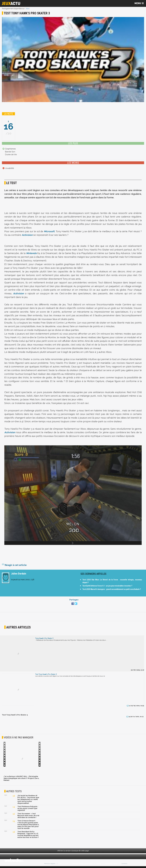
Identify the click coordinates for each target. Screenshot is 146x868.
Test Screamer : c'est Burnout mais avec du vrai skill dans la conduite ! (28, 816)
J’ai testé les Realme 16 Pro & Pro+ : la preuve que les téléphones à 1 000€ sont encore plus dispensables (28, 799)
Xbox (28, 9)
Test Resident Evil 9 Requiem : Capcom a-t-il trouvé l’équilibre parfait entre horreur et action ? (28, 834)
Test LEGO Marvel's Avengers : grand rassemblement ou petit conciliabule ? (112, 589)
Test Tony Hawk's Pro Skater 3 (15, 715)
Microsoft (49, 231)
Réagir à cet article (14, 565)
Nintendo (31, 253)
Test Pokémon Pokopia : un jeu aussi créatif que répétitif (28, 808)
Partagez (74, 600)
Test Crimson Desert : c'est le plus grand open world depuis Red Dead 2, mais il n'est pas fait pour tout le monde (28, 825)
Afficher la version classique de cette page (73, 851)
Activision (27, 235)
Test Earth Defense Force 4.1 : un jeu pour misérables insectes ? (107, 586)
